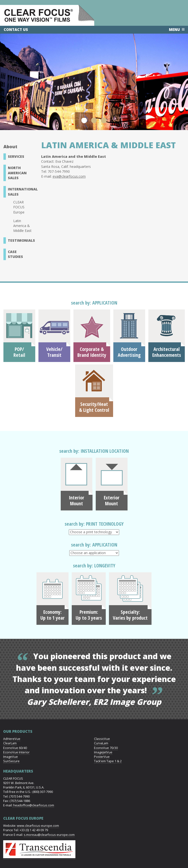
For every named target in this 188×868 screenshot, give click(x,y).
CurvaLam (101, 743)
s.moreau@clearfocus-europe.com (49, 835)
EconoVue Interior (16, 752)
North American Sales (17, 173)
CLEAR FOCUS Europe (19, 207)
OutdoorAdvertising (129, 352)
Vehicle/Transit (54, 352)
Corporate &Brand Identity (92, 352)
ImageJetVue (103, 752)
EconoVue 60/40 (15, 748)
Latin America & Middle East (22, 226)
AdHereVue (12, 739)
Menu (174, 29)
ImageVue (11, 757)
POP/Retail (19, 352)
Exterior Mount (112, 501)
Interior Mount (76, 501)
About (10, 147)
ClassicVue (102, 739)
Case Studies (15, 254)
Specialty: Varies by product (130, 615)
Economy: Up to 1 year (53, 615)
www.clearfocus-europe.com (38, 826)
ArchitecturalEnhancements (167, 352)
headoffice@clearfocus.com (33, 805)
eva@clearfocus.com (69, 176)
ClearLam (10, 743)
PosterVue (102, 757)
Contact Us (16, 29)
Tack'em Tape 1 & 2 (108, 761)
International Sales (21, 192)
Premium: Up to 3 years (89, 615)
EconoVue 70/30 (106, 748)
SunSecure (11, 761)
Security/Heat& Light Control (94, 407)
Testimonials (21, 240)
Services (16, 156)
